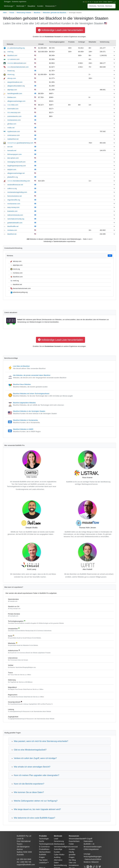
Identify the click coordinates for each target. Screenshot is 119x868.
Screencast (73, 847)
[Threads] (97, 866)
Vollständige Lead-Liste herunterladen (60, 30)
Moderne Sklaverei (91, 862)
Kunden (40, 6)
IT (92, 2)
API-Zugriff (88, 839)
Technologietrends (46, 844)
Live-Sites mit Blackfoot (21, 366)
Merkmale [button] (20, 6)
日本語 (105, 2)
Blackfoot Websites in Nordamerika (25, 420)
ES (91, 2)
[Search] (102, 6)
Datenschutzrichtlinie (93, 859)
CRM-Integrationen (91, 849)
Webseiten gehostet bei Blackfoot (54, 13)
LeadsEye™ (44, 863)
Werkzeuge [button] (8, 6)
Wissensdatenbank (76, 839)
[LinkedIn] (88, 866)
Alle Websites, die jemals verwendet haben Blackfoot (32, 375)
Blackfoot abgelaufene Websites (24, 403)
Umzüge (87, 854)
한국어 (101, 2)
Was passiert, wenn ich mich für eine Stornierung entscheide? (40, 741)
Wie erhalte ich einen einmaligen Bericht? (31, 767)
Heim (5, 13)
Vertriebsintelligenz (61, 847)
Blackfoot (37, 13)
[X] (85, 866)
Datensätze (88, 841)
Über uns (72, 863)
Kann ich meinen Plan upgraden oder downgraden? (35, 775)
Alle (110, 256)
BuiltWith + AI (89, 844)
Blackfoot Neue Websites (22, 384)
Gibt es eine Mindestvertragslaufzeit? (29, 750)
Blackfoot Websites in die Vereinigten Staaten (29, 411)
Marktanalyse (59, 844)
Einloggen (7, 2)
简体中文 (110, 2)
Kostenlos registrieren (19, 2)
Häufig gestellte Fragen (72, 855)
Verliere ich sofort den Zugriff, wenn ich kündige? (34, 758)
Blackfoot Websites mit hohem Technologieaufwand (31, 394)
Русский (96, 2)
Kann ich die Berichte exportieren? (28, 784)
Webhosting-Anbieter (24, 13)
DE (86, 2)
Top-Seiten (43, 860)
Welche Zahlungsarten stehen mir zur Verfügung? (34, 801)
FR (88, 2)
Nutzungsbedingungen (93, 857)
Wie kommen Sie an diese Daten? (28, 792)
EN (84, 2)
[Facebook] (91, 866)
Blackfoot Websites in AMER (23, 429)
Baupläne (31, 6)
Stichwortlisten (45, 852)
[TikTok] (94, 866)
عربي (115, 2)
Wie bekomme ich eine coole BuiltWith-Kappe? (33, 818)
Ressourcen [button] (50, 6)
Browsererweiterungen (93, 847)
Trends (12, 13)
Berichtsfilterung (60, 865)
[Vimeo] (100, 866)
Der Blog (72, 860)
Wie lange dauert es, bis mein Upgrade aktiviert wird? (36, 809)
